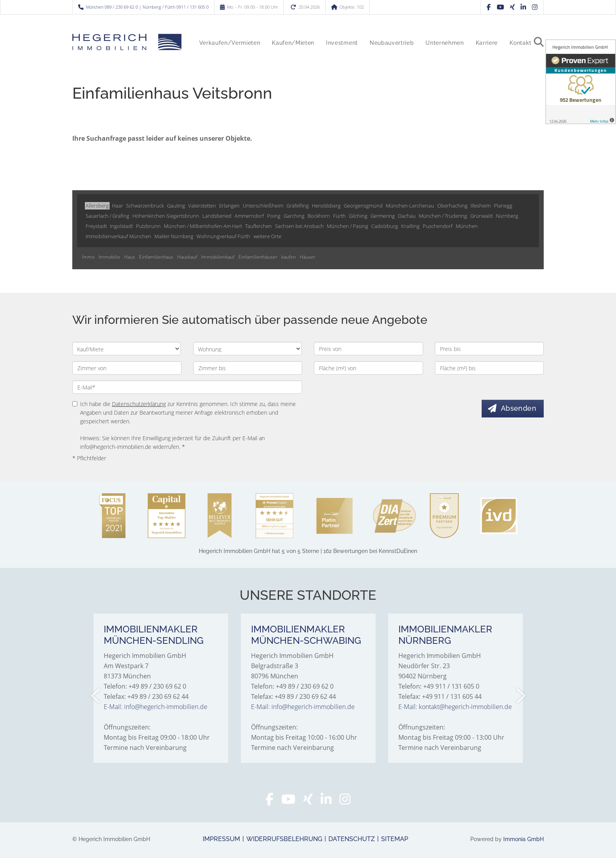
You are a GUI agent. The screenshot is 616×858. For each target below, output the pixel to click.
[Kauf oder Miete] (126, 349)
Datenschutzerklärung (139, 404)
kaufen (289, 257)
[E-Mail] (187, 387)
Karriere (487, 43)
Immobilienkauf (218, 257)
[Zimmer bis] (248, 368)
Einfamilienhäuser (258, 257)
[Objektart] (247, 349)
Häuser (308, 257)
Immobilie (109, 257)
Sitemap (395, 839)
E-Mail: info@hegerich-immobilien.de (156, 707)
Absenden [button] (519, 408)
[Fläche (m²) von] (368, 368)
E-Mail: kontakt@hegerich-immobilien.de (455, 707)
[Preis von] (368, 349)
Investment (342, 43)
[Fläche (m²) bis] (489, 368)
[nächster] (520, 696)
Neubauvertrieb (392, 43)
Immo (88, 257)
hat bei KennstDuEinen (308, 551)
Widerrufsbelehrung (284, 839)
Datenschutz (352, 839)
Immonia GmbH (523, 839)
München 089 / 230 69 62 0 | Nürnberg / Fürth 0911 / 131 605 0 (147, 7)
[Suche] (542, 48)
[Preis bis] (489, 349)
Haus (130, 257)
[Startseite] (127, 42)
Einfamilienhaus (156, 257)
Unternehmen (445, 43)
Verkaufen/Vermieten (230, 43)
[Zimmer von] (127, 368)
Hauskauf (187, 257)
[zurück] (96, 696)
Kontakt (521, 43)
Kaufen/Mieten (293, 43)
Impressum (221, 839)
